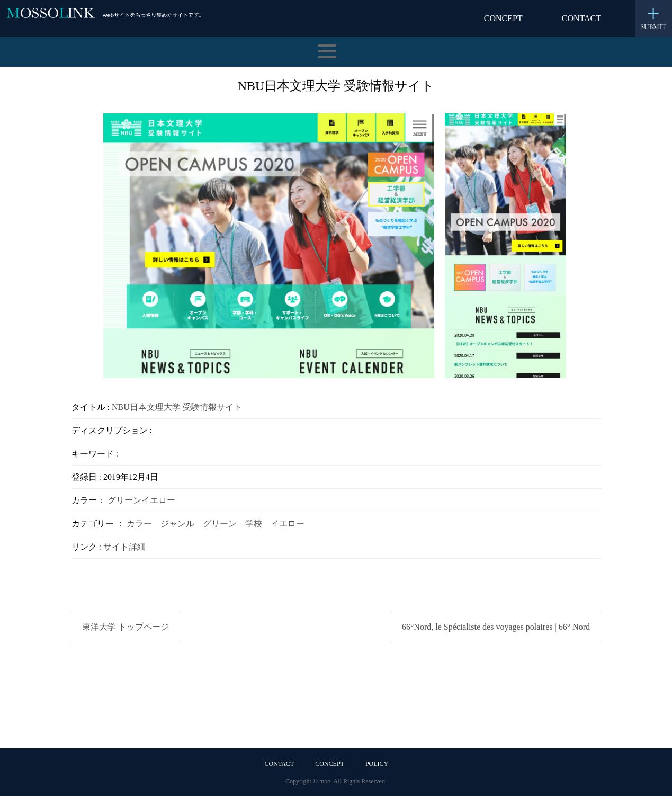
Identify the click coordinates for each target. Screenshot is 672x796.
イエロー (158, 500)
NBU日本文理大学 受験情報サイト (177, 407)
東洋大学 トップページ (126, 627)
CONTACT (581, 18)
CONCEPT (503, 18)
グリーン (124, 500)
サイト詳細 (124, 547)
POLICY (377, 764)
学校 (254, 524)
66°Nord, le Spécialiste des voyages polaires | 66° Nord (496, 627)
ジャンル (177, 524)
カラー (139, 524)
